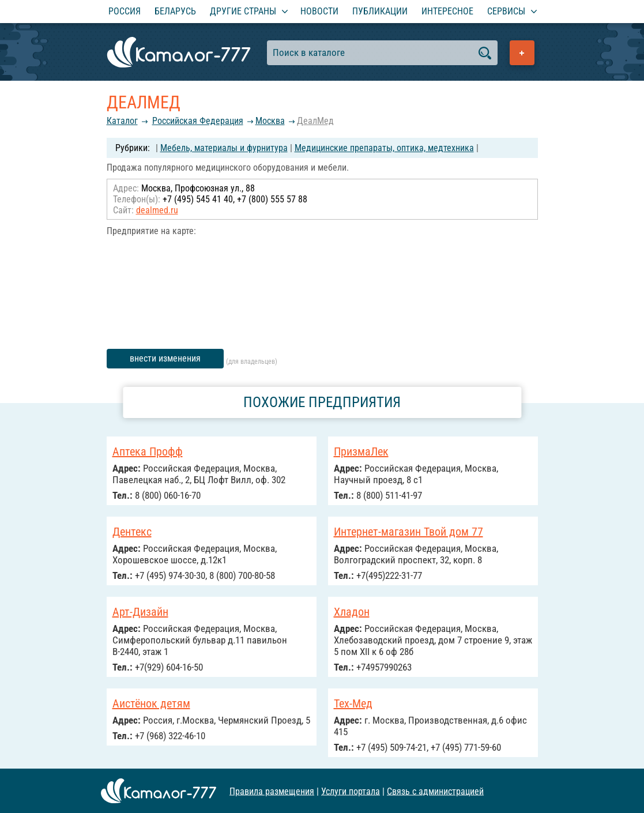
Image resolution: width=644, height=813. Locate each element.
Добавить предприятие (522, 53)
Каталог (122, 121)
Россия (125, 11)
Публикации (380, 11)
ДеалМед (315, 121)
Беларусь (175, 11)
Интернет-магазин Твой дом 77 (408, 532)
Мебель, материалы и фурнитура (224, 148)
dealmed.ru (157, 210)
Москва (270, 121)
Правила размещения (272, 791)
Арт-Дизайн (140, 612)
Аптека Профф (148, 451)
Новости (319, 11)
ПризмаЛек (361, 451)
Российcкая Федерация (198, 121)
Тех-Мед (353, 703)
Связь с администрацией (435, 791)
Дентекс (132, 532)
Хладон (352, 612)
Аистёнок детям (151, 703)
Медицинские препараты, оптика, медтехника (384, 148)
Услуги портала (351, 791)
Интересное (447, 11)
